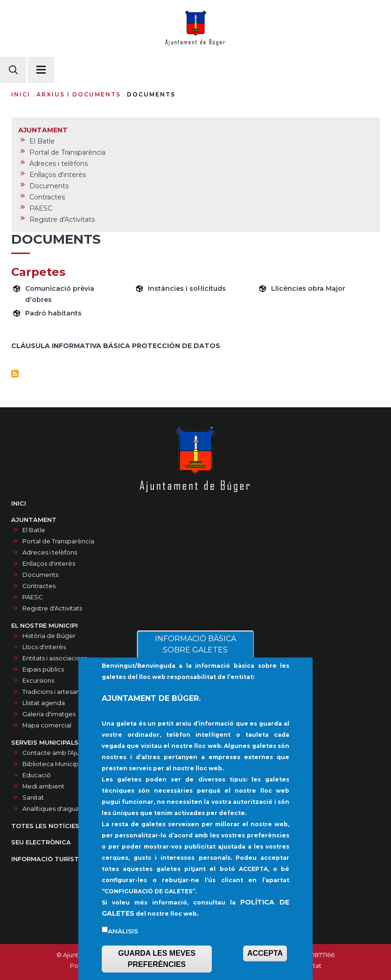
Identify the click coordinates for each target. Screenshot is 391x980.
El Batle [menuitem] (42, 141)
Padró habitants (53, 313)
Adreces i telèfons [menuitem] (59, 164)
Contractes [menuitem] (47, 197)
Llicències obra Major (308, 288)
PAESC (32, 597)
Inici (21, 94)
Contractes (39, 586)
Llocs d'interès (44, 647)
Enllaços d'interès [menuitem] (58, 175)
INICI (19, 504)
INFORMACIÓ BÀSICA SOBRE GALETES (195, 666)
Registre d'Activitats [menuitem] (62, 219)
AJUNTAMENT (34, 520)
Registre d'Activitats (52, 608)
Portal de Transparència (58, 541)
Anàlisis (123, 953)
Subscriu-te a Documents (15, 374)
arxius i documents (79, 94)
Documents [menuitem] (49, 186)
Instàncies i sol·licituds (187, 288)
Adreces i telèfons (50, 552)
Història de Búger (49, 636)
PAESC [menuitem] (41, 208)
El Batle (34, 530)
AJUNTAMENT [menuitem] (43, 130)
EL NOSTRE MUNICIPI (45, 626)
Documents (40, 575)
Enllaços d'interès (49, 564)
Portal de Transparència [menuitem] (67, 152)
